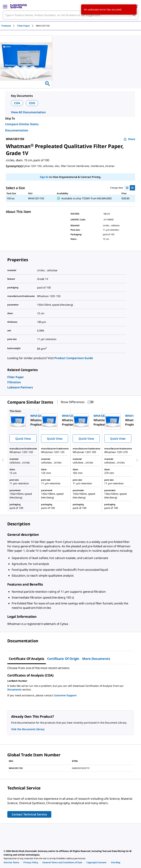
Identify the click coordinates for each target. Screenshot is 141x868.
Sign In (44, 177)
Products (6, 26)
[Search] (134, 15)
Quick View (23, 439)
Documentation (17, 130)
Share (129, 139)
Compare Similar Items (22, 124)
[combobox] (70, 15)
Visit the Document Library (28, 729)
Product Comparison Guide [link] (74, 358)
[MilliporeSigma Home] (19, 6)
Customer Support (65, 695)
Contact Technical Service (29, 814)
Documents (14, 689)
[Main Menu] (5, 6)
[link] (16, 377)
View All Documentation (28, 112)
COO (32, 103)
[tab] (9, 26)
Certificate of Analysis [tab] (26, 659)
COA (17, 103)
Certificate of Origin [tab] (63, 659)
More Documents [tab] (96, 659)
